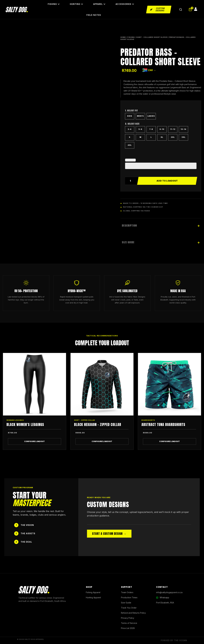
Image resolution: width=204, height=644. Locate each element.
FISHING (131, 37)
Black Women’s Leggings (25, 425)
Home (123, 37)
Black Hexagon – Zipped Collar (98, 425)
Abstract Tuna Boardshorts (163, 425)
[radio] (130, 116)
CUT (161, 111)
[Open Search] (181, 10)
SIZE (161, 125)
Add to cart (167, 181)
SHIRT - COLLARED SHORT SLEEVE (152, 37)
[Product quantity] (131, 181)
